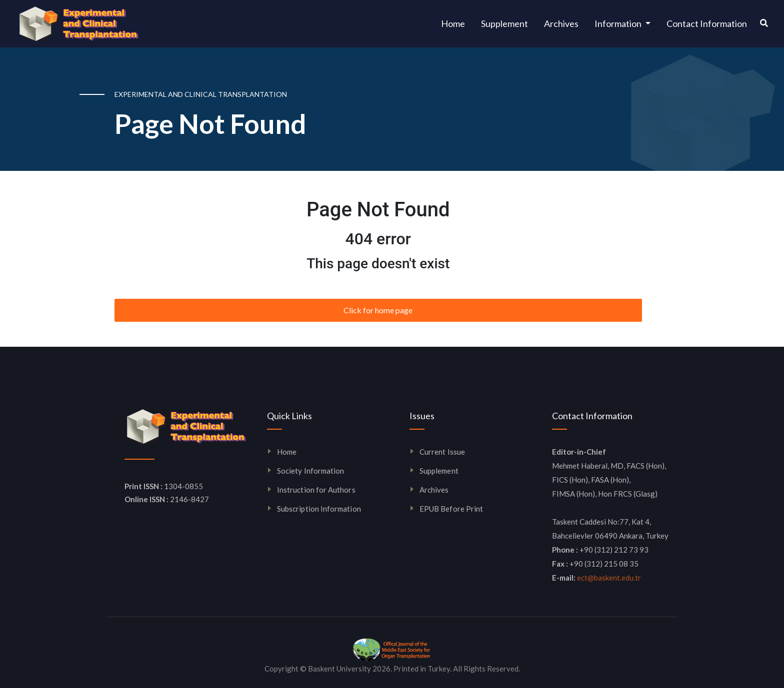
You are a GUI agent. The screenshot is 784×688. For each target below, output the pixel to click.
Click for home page (378, 310)
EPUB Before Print (451, 509)
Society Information (310, 471)
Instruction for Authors (316, 490)
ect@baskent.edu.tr (609, 578)
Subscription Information (319, 509)
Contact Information (707, 23)
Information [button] (619, 23)
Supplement (504, 23)
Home (457, 23)
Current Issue (442, 452)
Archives (561, 23)
